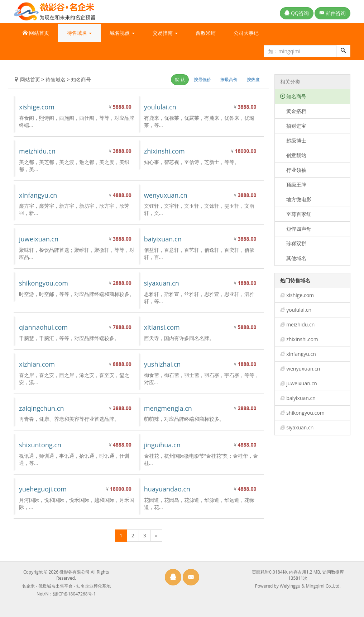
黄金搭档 (293, 111)
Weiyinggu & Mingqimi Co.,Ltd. (310, 586)
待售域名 (56, 79)
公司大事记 (246, 33)
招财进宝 (293, 126)
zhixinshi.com (302, 339)
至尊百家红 (296, 214)
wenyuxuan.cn (303, 369)
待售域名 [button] (80, 33)
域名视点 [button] (122, 33)
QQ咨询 (296, 13)
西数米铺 (206, 33)
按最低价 (202, 79)
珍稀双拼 (293, 243)
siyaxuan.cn (300, 427)
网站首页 (36, 33)
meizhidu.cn (300, 324)
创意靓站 (293, 155)
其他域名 (293, 258)
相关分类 (290, 82)
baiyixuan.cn (301, 398)
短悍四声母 (296, 229)
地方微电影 (296, 199)
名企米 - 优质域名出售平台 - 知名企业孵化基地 (66, 586)
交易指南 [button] (165, 33)
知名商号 (81, 79)
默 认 (180, 79)
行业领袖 (293, 170)
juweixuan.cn (302, 383)
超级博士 (293, 140)
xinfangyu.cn (301, 354)
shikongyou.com (305, 413)
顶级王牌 (293, 185)
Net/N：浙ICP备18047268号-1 (66, 594)
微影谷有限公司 (75, 572)
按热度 (253, 79)
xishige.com (300, 295)
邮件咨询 (332, 13)
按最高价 (229, 79)
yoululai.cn (299, 310)
